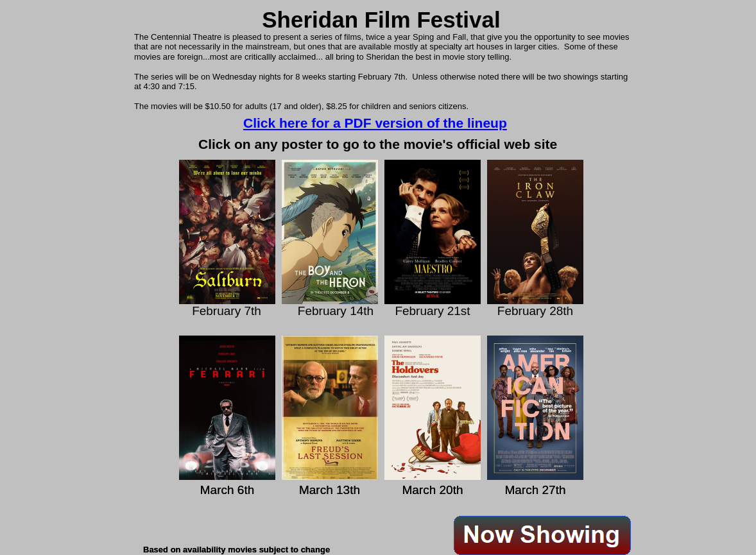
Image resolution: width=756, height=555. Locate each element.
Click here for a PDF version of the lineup (375, 123)
